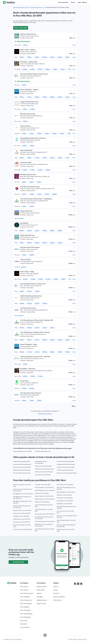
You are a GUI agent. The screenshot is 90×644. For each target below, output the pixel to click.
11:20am (33, 170)
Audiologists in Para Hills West (21, 516)
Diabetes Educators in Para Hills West (45, 499)
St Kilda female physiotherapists (65, 470)
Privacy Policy (57, 600)
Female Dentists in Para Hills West (22, 510)
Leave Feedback (25, 627)
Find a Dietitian (25, 607)
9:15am (37, 158)
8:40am (22, 57)
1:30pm (55, 69)
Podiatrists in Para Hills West (64, 495)
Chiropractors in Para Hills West (21, 522)
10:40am (45, 57)
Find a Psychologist (26, 604)
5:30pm (32, 146)
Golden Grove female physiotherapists (67, 473)
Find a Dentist (24, 590)
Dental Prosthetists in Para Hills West (45, 490)
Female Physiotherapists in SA (37, 7)
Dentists (39, 593)
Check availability (45, 219)
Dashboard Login (42, 600)
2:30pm (24, 182)
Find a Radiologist (25, 617)
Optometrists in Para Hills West (65, 485)
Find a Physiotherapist (27, 593)
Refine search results (21, 28)
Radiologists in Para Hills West (65, 504)
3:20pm (47, 134)
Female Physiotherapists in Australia (21, 7)
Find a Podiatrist (25, 597)
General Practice (42, 587)
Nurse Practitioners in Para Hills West (45, 522)
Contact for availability (45, 267)
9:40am (22, 291)
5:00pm (24, 146)
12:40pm (48, 170)
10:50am (22, 303)
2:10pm (45, 328)
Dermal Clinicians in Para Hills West (44, 496)
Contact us (57, 593)
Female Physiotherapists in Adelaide (22, 451)
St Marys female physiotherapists (65, 462)
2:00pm (63, 69)
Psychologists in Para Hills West (65, 501)
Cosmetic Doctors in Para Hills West (23, 530)
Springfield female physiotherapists (66, 464)
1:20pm (24, 134)
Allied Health (41, 590)
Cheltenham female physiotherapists (44, 469)
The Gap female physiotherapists (22, 473)
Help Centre (24, 624)
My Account (24, 621)
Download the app (18, 562)
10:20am (37, 243)
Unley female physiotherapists (43, 475)
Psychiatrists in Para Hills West (65, 498)
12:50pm (32, 109)
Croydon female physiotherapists (43, 466)
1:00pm (60, 158)
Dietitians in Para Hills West (42, 502)
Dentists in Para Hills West (42, 493)
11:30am (40, 69)
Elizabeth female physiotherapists (22, 470)
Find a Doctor (24, 587)
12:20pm (40, 170)
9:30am (29, 97)
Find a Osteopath (25, 610)
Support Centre (41, 604)
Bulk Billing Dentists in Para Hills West (23, 494)
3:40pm (54, 134)
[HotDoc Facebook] (75, 584)
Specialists (40, 597)
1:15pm (67, 158)
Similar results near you (45, 414)
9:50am (22, 328)
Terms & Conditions (59, 597)
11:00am (32, 69)
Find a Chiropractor (26, 600)
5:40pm (25, 45)
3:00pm (39, 134)
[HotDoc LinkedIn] (78, 584)
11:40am (52, 57)
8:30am (22, 158)
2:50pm (39, 182)
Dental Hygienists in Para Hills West (44, 488)
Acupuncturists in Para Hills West (22, 513)
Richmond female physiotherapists (44, 472)
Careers (56, 590)
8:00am (22, 231)
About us (56, 587)
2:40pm (31, 182)
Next (73, 406)
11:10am (29, 303)
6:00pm (39, 401)
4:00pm (62, 134)
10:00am (29, 243)
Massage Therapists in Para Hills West (45, 514)
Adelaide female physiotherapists (22, 462)
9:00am (29, 57)
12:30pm (60, 97)
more (74, 45)
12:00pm (60, 57)
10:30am (25, 69)
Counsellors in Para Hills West (43, 485)
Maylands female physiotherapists (66, 467)
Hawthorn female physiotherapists (22, 464)
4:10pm (67, 340)
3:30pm (32, 206)
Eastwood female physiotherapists (22, 467)
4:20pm (70, 134)
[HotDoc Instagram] (81, 584)
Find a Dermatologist (26, 614)
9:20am (37, 57)
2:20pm (67, 57)
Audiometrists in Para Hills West (22, 519)
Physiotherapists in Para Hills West (66, 492)
